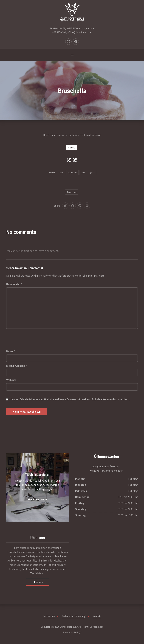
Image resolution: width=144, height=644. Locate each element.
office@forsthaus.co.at (80, 32)
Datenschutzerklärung (74, 616)
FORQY (78, 632)
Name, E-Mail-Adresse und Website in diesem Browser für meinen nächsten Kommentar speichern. (71, 399)
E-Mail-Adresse (16, 366)
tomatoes (73, 172)
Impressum (49, 616)
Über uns (38, 582)
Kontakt (97, 616)
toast (62, 172)
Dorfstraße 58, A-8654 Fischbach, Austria (72, 28)
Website (11, 380)
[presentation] (30, 336)
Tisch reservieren (38, 474)
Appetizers (72, 192)
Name (11, 351)
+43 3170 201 (59, 32)
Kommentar (14, 284)
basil (83, 172)
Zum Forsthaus (68, 627)
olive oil (52, 172)
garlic (92, 172)
